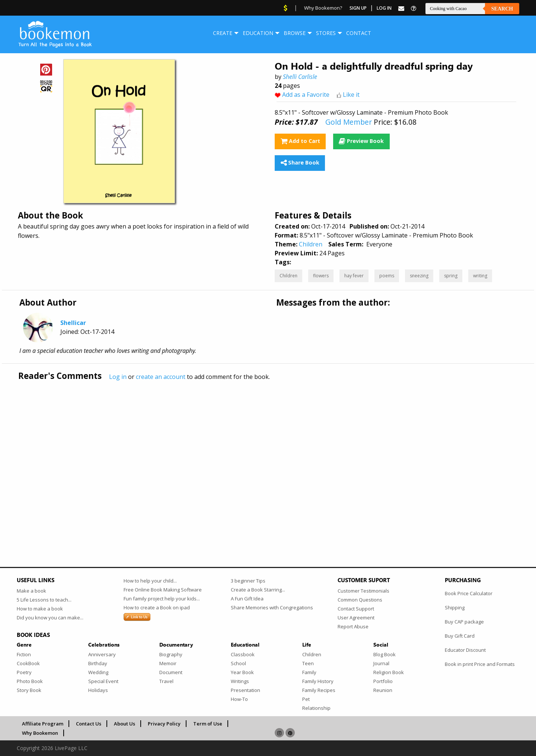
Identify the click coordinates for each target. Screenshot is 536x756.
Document (171, 672)
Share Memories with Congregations (272, 607)
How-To (239, 699)
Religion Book (389, 672)
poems (387, 276)
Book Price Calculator (469, 593)
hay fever (354, 276)
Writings (240, 681)
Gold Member (349, 122)
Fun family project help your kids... (162, 599)
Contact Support (356, 609)
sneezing (419, 276)
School (238, 663)
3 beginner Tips (248, 581)
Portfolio (383, 681)
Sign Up (358, 8)
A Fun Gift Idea (247, 599)
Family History (318, 681)
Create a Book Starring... (258, 590)
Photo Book (30, 681)
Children (311, 244)
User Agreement (356, 618)
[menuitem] (223, 33)
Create (223, 33)
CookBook (28, 663)
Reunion (383, 690)
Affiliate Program (43, 724)
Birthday (98, 663)
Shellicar (73, 323)
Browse (295, 33)
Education (258, 33)
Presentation (245, 690)
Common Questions (360, 600)
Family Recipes (319, 690)
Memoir (168, 663)
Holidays (98, 690)
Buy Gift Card (460, 636)
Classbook (243, 654)
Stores (326, 33)
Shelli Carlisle (300, 77)
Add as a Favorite (306, 95)
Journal (381, 663)
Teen (308, 663)
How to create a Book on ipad (157, 607)
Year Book (242, 672)
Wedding (98, 672)
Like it (351, 95)
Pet (306, 699)
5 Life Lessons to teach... (44, 600)
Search (502, 9)
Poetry (24, 672)
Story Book (29, 690)
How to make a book (40, 609)
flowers (321, 276)
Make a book (31, 591)
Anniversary (102, 654)
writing (480, 276)
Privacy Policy (164, 724)
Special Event (103, 681)
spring (451, 276)
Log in (118, 377)
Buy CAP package (464, 622)
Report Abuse (353, 626)
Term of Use (208, 724)
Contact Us (89, 724)
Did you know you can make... (50, 618)
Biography (171, 654)
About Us (125, 724)
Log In (384, 8)
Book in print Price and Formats (480, 664)
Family (309, 672)
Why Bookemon (40, 733)
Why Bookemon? (323, 8)
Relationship (316, 708)
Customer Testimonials (363, 591)
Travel (166, 681)
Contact (359, 33)
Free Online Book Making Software (163, 590)
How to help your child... (150, 581)
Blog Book (385, 654)
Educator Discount (465, 650)
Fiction (24, 654)
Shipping (455, 607)
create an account (161, 377)
